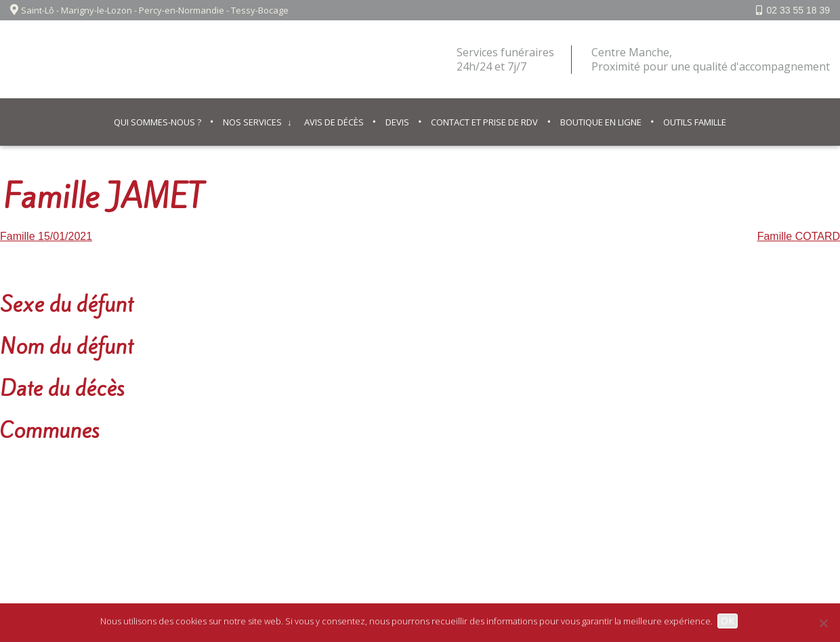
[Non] (823, 623)
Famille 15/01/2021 (46, 236)
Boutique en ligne (601, 122)
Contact (442, 511)
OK (730, 621)
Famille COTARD (799, 236)
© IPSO (488, 511)
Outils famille (695, 122)
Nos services (252, 122)
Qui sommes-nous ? (157, 122)
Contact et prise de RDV (484, 122)
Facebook (794, 511)
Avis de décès (334, 122)
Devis (397, 122)
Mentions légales (374, 511)
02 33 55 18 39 (798, 10)
